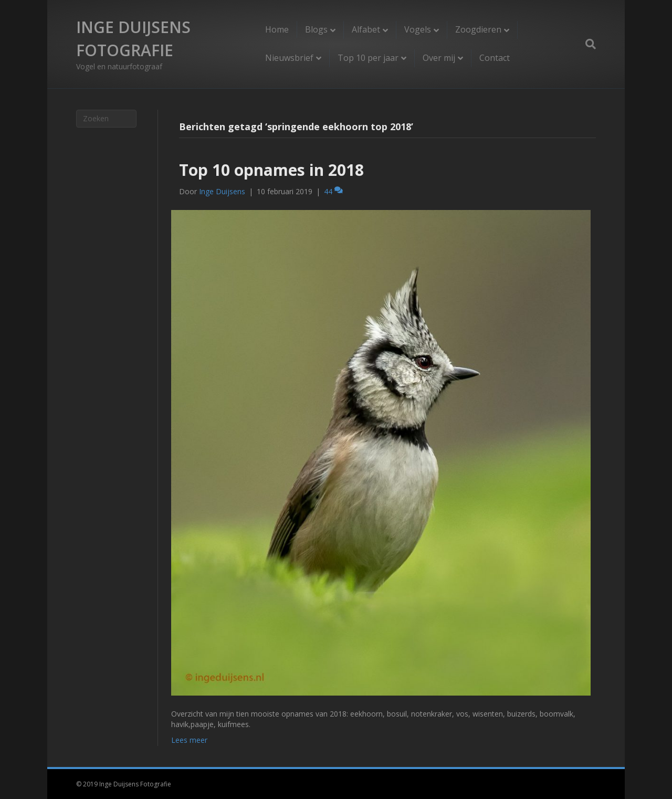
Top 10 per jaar (368, 58)
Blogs (316, 29)
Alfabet (366, 29)
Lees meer (189, 740)
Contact (495, 58)
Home (277, 29)
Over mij (439, 58)
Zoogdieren (478, 29)
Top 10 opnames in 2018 (271, 170)
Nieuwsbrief (289, 58)
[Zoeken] (587, 44)
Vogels (418, 29)
